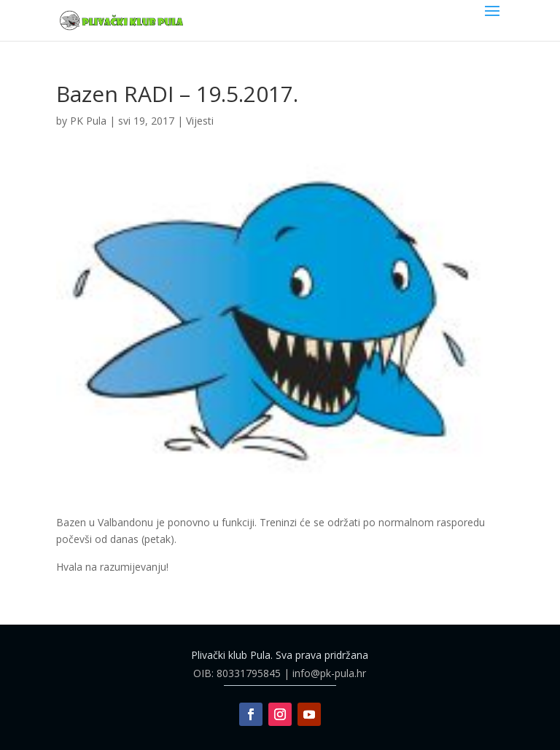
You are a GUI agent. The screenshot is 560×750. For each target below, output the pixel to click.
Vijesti (200, 121)
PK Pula (88, 121)
